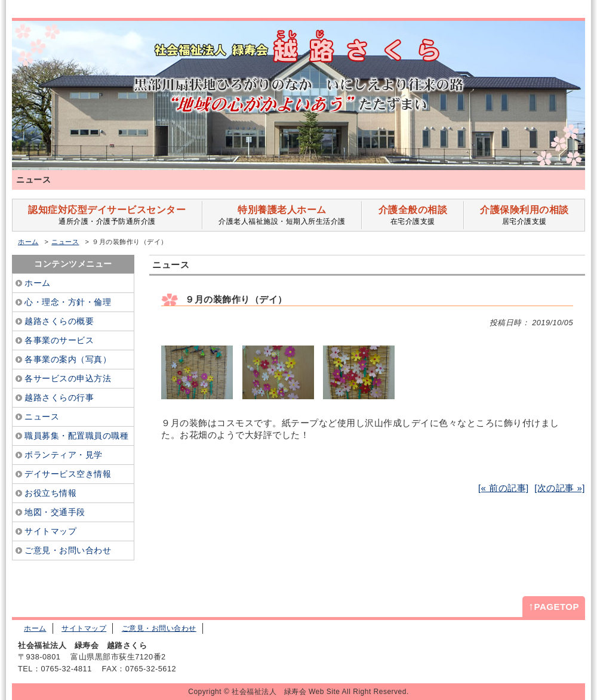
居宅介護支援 (524, 215)
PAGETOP (554, 606)
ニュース (65, 242)
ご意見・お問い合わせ (159, 628)
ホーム (28, 242)
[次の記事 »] (560, 488)
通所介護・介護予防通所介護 (107, 215)
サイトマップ (84, 628)
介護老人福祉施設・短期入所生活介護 (282, 215)
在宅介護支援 (413, 215)
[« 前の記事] (504, 488)
